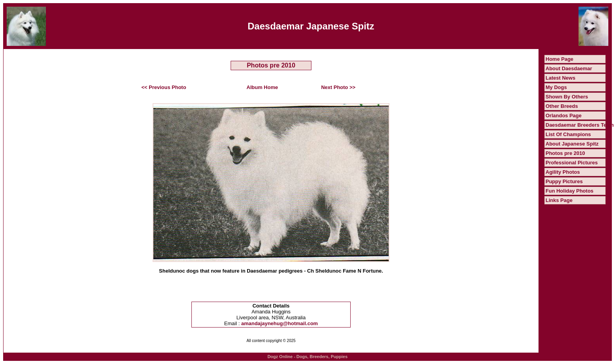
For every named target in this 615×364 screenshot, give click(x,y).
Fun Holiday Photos (570, 191)
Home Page (560, 59)
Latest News (560, 78)
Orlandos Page (564, 116)
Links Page (559, 200)
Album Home (262, 87)
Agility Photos (563, 172)
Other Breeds (562, 106)
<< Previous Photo (164, 87)
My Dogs (556, 87)
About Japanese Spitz (572, 144)
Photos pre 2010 (565, 153)
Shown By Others (567, 97)
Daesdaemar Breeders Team (580, 125)
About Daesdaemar (569, 68)
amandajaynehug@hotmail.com (279, 323)
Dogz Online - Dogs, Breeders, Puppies (307, 357)
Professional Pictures (572, 163)
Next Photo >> (338, 87)
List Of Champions (568, 134)
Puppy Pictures (564, 181)
